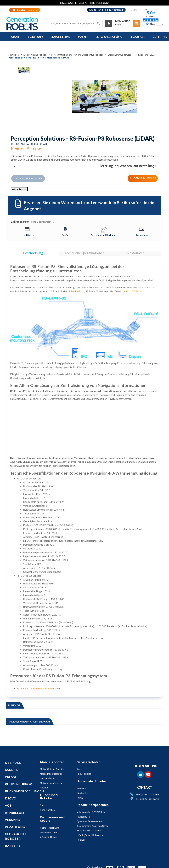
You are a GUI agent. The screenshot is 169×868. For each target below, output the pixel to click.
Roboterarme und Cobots (50, 825)
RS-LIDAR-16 (77, 293)
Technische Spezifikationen (84, 253)
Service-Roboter (90, 763)
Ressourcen (136, 253)
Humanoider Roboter (93, 783)
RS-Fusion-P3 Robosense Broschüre (36, 690)
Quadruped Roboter (50, 803)
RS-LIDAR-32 (133, 293)
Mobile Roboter (53, 763)
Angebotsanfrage (143, 178)
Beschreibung (33, 253)
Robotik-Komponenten (95, 806)
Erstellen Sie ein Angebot (106, 10)
